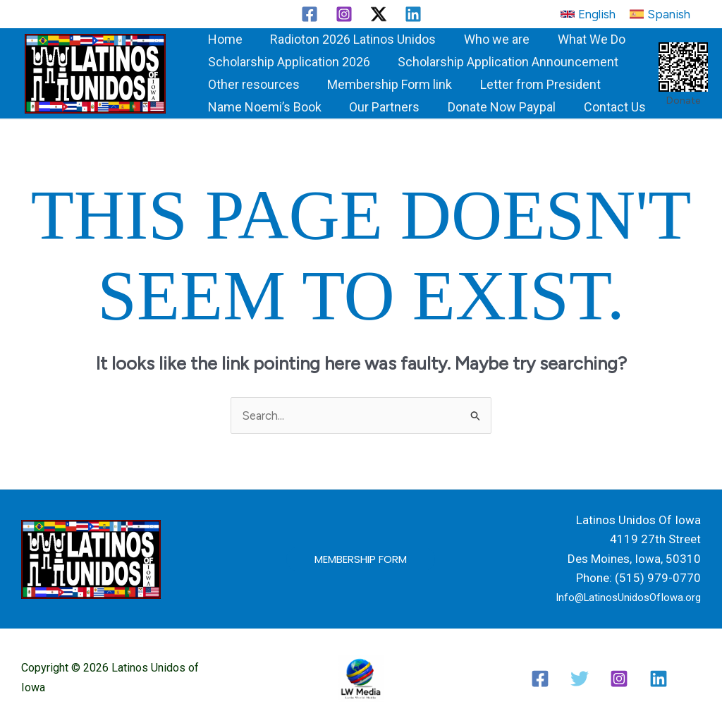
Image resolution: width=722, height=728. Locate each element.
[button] (588, 14)
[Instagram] (344, 14)
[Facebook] (310, 14)
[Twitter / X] (379, 14)
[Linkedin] (413, 14)
